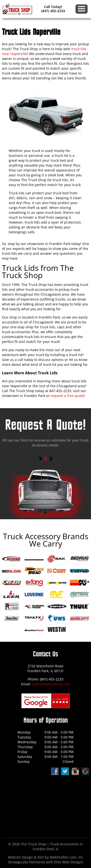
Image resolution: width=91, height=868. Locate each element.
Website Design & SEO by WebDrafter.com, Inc (45, 857)
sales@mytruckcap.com (51, 684)
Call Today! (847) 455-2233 (53, 9)
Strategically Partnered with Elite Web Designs (46, 862)
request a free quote (67, 396)
